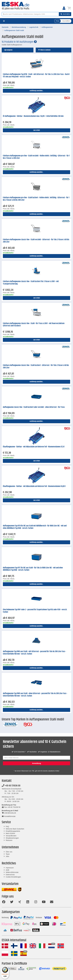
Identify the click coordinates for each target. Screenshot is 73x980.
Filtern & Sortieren (44, 50)
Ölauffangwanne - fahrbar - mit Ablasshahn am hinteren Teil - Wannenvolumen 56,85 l (34, 486)
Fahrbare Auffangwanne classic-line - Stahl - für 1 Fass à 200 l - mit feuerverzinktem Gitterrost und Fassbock (34, 325)
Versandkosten (11, 836)
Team (8, 854)
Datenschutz (10, 875)
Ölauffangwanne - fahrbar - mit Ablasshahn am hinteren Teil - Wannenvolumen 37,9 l (34, 447)
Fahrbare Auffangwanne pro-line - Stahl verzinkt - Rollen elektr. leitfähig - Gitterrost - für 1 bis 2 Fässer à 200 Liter (36, 157)
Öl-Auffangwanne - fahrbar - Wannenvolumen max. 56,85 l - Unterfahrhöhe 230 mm (33, 116)
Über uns (9, 852)
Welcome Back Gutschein (15, 829)
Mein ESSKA (10, 833)
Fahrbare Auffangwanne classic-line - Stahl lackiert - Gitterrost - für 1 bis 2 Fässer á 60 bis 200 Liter (36, 367)
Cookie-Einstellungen (13, 877)
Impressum (10, 868)
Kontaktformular (9, 816)
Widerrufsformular (12, 872)
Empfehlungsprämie (13, 831)
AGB (7, 870)
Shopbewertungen (12, 838)
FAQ (7, 827)
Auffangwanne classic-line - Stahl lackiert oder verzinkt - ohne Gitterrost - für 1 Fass (34, 407)
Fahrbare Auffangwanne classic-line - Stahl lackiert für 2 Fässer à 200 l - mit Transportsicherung (31, 283)
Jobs (7, 856)
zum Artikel (37, 130)
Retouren (9, 840)
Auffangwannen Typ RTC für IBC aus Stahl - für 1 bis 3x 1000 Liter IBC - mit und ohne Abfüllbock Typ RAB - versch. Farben (33, 569)
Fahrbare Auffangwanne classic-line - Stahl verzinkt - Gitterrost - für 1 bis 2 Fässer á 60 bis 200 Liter (36, 241)
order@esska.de (9, 813)
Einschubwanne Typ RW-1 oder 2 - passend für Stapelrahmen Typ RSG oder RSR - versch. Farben (35, 611)
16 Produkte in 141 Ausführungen (19, 42)
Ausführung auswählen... (37, 91)
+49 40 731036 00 (11, 786)
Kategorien (8, 50)
